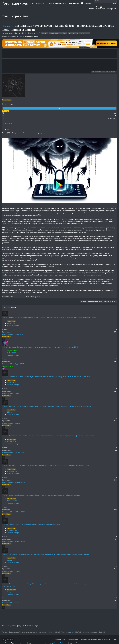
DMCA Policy (78, 632)
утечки (75, 33)
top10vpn (63, 33)
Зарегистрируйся (50, 643)
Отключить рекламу (98, 72)
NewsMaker (8, 33)
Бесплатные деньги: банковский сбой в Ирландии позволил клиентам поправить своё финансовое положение (52, 436)
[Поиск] (114, 4)
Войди (63, 643)
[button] (46, 3)
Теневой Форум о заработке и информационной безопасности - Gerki (28, 632)
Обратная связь (59, 639)
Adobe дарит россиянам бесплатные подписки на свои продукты (34, 525)
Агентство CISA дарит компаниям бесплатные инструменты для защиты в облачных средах (44, 495)
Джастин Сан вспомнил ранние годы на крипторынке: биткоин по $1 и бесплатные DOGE (44, 347)
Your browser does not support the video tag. (59, 54)
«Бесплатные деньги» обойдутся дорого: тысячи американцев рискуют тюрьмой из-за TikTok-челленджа (50, 377)
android (45, 33)
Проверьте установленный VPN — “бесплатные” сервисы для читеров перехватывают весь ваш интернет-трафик (53, 317)
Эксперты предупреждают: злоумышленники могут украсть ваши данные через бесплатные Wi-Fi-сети (49, 554)
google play (54, 33)
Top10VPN (6, 224)
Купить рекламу (110, 72)
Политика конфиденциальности (92, 639)
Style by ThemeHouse (63, 632)
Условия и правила (73, 639)
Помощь (107, 639)
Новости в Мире (13, 325)
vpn (70, 33)
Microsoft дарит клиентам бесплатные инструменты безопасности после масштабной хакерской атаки (49, 466)
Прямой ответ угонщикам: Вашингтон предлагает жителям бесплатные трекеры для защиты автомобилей (50, 406)
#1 (8, 129)
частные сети (84, 33)
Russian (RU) (8, 639)
